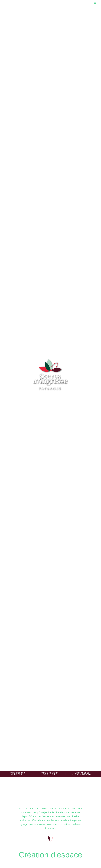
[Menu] (95, 3)
